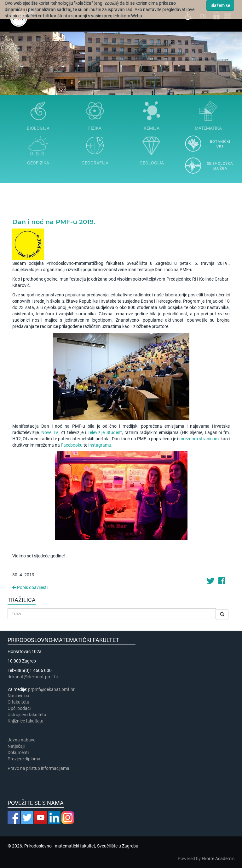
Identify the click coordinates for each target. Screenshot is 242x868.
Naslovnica (18, 696)
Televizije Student (105, 432)
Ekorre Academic (218, 859)
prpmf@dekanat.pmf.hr (51, 689)
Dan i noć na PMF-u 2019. (54, 222)
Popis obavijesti (30, 587)
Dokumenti (18, 752)
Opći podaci (19, 708)
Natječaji (16, 746)
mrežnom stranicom (199, 439)
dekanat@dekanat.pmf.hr (33, 677)
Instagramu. (100, 445)
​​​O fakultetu (18, 702)
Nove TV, (50, 432)
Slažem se (220, 5)
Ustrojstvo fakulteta (27, 715)
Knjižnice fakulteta (26, 721)
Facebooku (72, 445)
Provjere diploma (24, 759)
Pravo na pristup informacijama (39, 768)
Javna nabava (22, 740)
